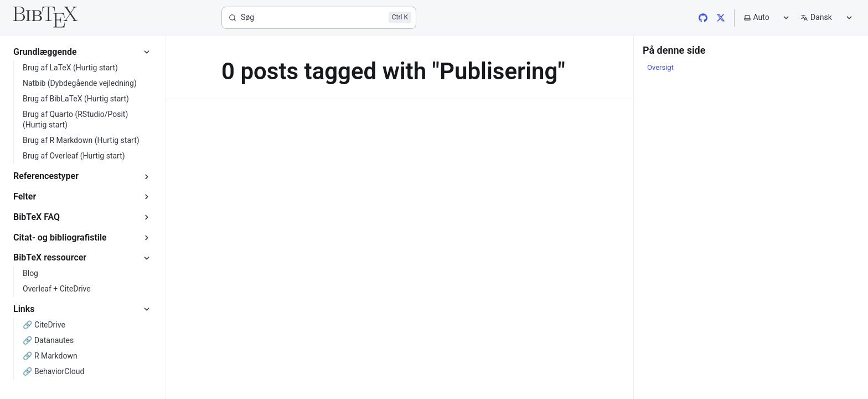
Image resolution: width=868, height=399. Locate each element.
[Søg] (319, 18)
